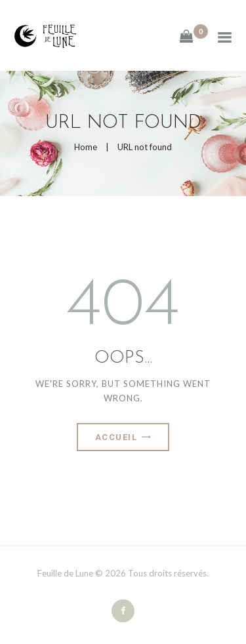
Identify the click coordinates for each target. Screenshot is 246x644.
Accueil (116, 437)
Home (86, 147)
